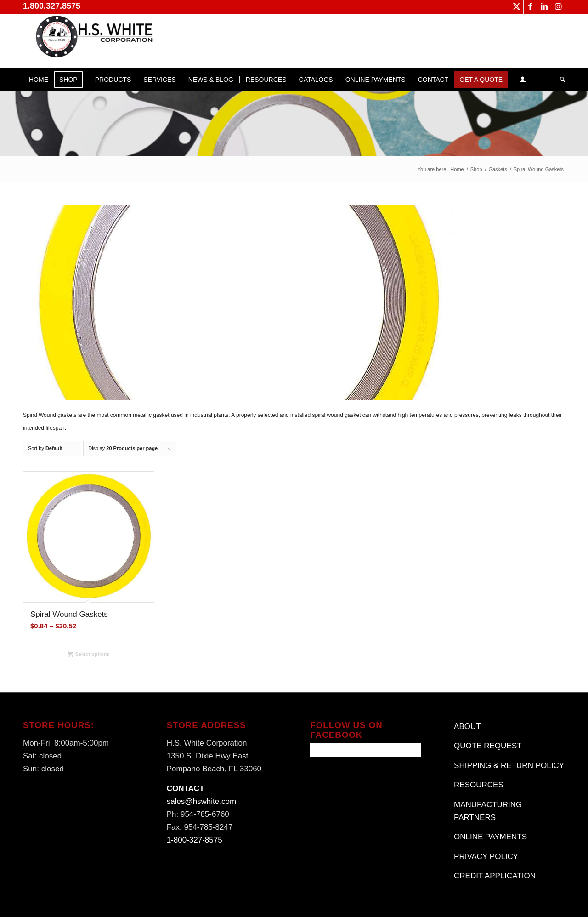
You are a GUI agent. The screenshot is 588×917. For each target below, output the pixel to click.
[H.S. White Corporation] (92, 41)
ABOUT (467, 726)
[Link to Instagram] (558, 7)
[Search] (560, 80)
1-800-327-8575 (195, 840)
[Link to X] (517, 7)
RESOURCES (479, 785)
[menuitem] (39, 80)
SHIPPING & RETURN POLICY (509, 766)
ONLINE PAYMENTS (490, 837)
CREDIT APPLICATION (495, 876)
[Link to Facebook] (530, 7)
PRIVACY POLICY (486, 857)
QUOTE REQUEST (488, 746)
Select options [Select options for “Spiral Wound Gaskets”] (88, 654)
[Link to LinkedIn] (544, 7)
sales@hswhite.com (201, 801)
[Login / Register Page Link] (523, 80)
